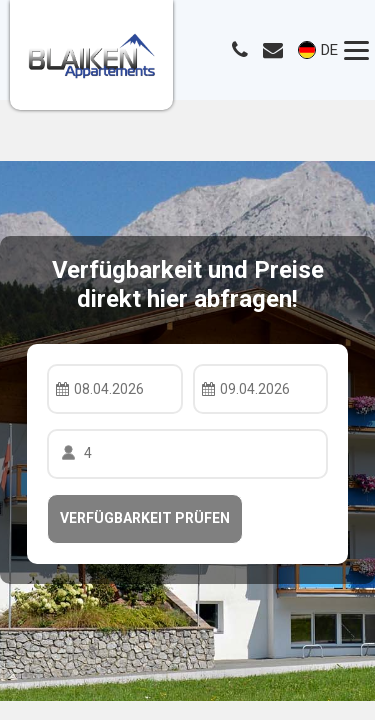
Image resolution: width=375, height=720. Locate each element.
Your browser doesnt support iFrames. (187, 360)
